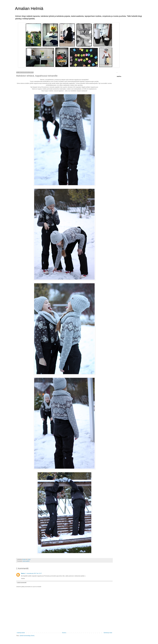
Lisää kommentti (22, 583)
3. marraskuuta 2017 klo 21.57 (34, 573)
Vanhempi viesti (108, 633)
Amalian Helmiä (29, 8)
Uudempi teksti (21, 633)
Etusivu (64, 633)
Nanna (23, 573)
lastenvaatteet (26, 561)
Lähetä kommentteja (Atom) (27, 636)
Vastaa (23, 578)
